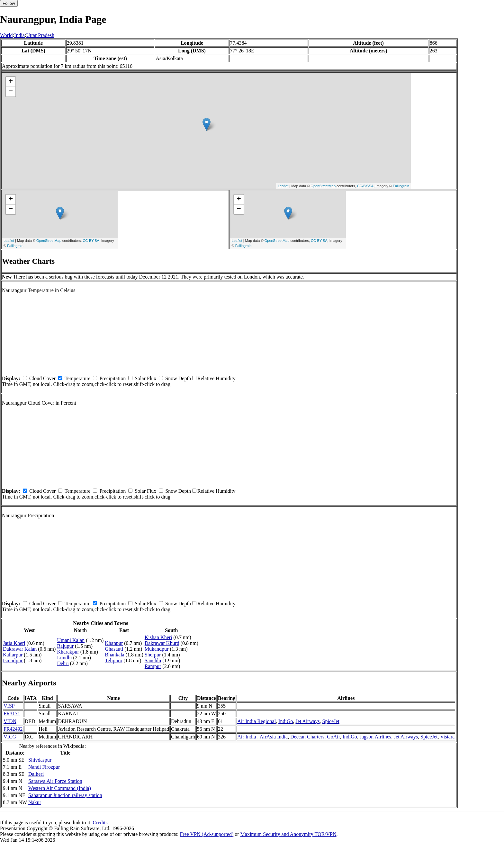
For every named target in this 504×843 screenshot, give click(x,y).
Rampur (153, 666)
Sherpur (153, 655)
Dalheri (36, 774)
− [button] (11, 92)
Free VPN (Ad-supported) (207, 834)
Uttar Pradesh (40, 35)
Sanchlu (153, 660)
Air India (247, 737)
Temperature (78, 378)
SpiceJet (331, 721)
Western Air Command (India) (60, 788)
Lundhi (64, 658)
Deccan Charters (307, 737)
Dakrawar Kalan (20, 649)
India (19, 35)
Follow (9, 3)
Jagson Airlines (375, 737)
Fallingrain (401, 186)
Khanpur (114, 643)
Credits (100, 823)
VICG (10, 737)
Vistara (447, 737)
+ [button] (11, 82)
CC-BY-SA (365, 186)
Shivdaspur (40, 760)
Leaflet (283, 186)
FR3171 (12, 714)
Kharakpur (68, 652)
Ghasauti (114, 649)
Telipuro (113, 660)
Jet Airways (307, 721)
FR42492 (13, 729)
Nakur (35, 802)
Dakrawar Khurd (162, 643)
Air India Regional (256, 721)
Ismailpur (13, 660)
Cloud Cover (42, 378)
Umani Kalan (71, 640)
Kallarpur (13, 655)
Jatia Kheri (14, 643)
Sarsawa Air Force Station (55, 781)
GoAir (333, 737)
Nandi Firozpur (44, 767)
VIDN (10, 721)
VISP (9, 706)
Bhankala (114, 655)
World (6, 35)
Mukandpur (157, 649)
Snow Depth (178, 378)
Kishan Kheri (158, 637)
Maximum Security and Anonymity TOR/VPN (288, 834)
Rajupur (65, 646)
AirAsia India (274, 737)
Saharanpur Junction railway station (65, 795)
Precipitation (113, 378)
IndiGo (286, 721)
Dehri (63, 663)
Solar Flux (145, 378)
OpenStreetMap (323, 186)
